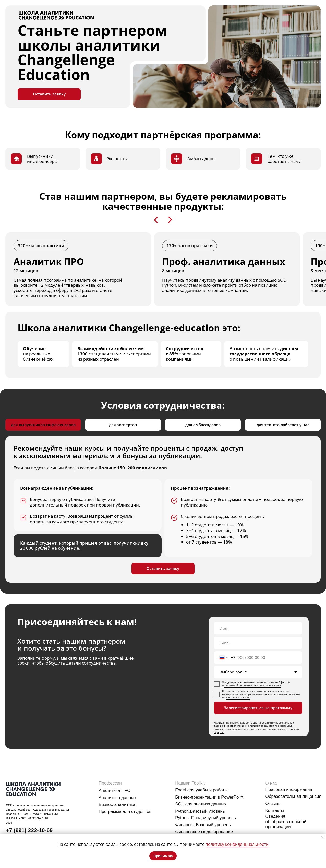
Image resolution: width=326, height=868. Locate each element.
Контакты (275, 810)
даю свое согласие (238, 698)
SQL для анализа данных (201, 804)
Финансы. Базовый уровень (203, 825)
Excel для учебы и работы (201, 790)
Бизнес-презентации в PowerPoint (209, 797)
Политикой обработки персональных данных (253, 686)
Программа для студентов (125, 811)
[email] (258, 643)
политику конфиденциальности (237, 844)
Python (182, 811)
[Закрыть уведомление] (322, 837)
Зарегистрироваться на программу (258, 708)
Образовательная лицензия (293, 796)
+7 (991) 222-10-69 (29, 830)
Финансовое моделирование (204, 832)
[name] (258, 628)
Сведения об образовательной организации (286, 821)
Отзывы (273, 804)
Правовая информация (289, 789)
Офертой (284, 682)
